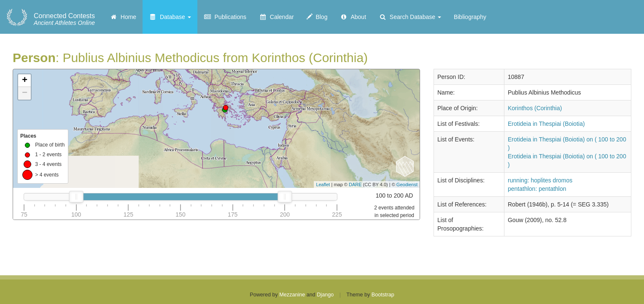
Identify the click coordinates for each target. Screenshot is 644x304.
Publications (225, 17)
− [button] (25, 93)
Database (170, 17)
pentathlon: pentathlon (537, 189)
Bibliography (470, 17)
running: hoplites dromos (540, 180)
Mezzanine (292, 295)
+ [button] (25, 81)
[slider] (76, 197)
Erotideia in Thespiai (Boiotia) (546, 124)
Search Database (410, 17)
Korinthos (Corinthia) (535, 108)
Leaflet (323, 185)
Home (123, 17)
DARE (355, 185)
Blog (317, 17)
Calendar (276, 17)
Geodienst (407, 185)
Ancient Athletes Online (64, 19)
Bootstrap (383, 295)
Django (325, 295)
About (353, 17)
